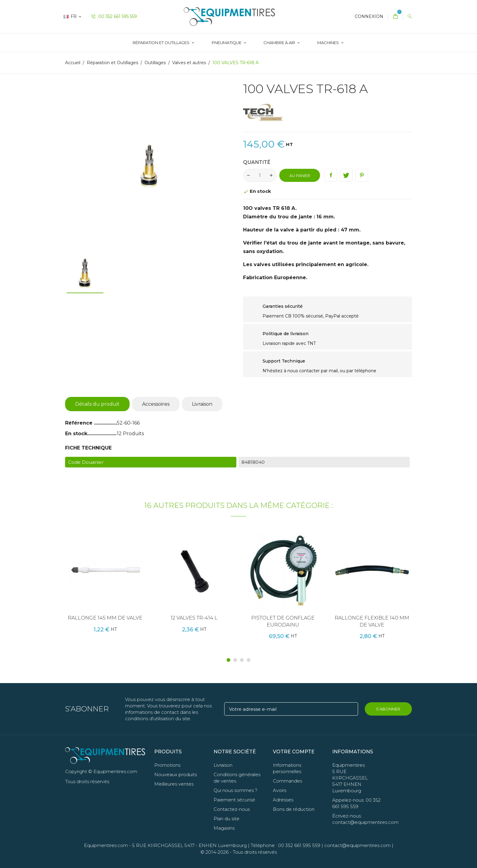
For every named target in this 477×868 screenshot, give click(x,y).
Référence (80, 423)
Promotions (167, 765)
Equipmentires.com (106, 845)
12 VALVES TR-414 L (194, 618)
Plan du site (226, 819)
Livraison (202, 404)
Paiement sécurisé (234, 800)
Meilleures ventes (174, 784)
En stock (76, 434)
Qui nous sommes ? (235, 790)
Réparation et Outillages (162, 43)
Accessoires (156, 404)
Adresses (283, 800)
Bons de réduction (294, 809)
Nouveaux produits (176, 774)
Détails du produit (97, 404)
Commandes (287, 781)
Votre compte (294, 752)
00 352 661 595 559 (114, 16)
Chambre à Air (280, 43)
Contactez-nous (232, 809)
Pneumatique (227, 43)
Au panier (300, 175)
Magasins (224, 828)
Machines (329, 43)
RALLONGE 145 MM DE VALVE (105, 618)
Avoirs (280, 790)
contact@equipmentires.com (357, 845)
